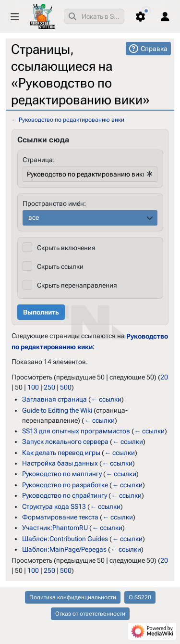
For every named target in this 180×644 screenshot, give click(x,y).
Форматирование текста (60, 517)
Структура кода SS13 (54, 506)
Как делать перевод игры (61, 452)
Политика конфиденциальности (73, 597)
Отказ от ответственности (90, 614)
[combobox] (94, 16)
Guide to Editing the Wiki (57, 410)
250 (49, 387)
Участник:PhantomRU (55, 528)
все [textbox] (34, 217)
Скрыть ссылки (60, 266)
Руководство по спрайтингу (65, 495)
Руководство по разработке (65, 485)
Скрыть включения (66, 248)
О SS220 (140, 597)
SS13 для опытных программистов (76, 431)
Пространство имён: (54, 203)
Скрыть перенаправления (77, 285)
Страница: (39, 160)
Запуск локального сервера (65, 442)
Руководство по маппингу (62, 474)
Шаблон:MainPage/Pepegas (64, 549)
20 (164, 377)
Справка (154, 49)
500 (66, 387)
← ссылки (106, 399)
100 (33, 387)
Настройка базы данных (60, 463)
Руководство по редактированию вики (72, 120)
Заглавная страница (54, 399)
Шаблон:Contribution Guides (65, 539)
